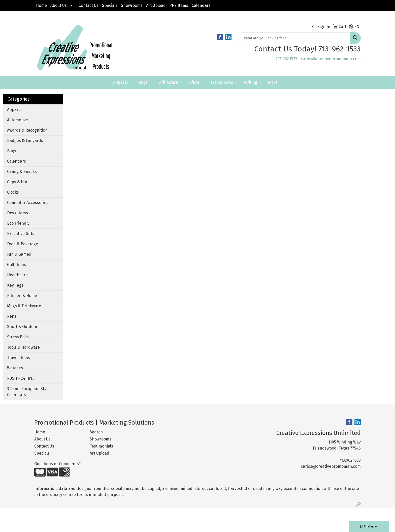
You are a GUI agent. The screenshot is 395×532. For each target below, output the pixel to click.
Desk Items (18, 213)
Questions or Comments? (57, 464)
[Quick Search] (294, 38)
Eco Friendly (18, 223)
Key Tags (15, 285)
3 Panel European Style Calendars (28, 392)
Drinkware (170, 82)
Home (41, 5)
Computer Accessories (28, 203)
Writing (253, 82)
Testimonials (101, 446)
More (275, 82)
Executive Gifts (21, 234)
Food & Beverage (23, 244)
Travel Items (19, 358)
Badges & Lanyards (25, 141)
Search (96, 432)
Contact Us (89, 5)
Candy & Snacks (22, 172)
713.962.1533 (286, 59)
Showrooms (132, 5)
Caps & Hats (18, 182)
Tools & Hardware (23, 347)
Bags (145, 82)
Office (196, 82)
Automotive (18, 120)
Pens (12, 316)
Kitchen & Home (22, 296)
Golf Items (17, 265)
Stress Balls (18, 337)
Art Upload (156, 5)
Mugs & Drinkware (24, 306)
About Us (59, 5)
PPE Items (179, 5)
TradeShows (224, 82)
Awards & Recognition (27, 130)
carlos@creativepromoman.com (331, 59)
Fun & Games (19, 254)
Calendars (201, 5)
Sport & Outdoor (22, 327)
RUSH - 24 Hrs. (20, 378)
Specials (110, 5)
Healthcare (17, 275)
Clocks (13, 192)
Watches (15, 368)
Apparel (123, 82)
